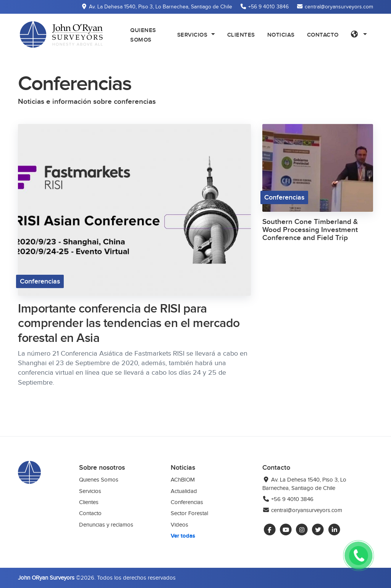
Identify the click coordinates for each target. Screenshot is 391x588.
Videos (179, 525)
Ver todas (183, 536)
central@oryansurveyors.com (302, 510)
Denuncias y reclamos (106, 525)
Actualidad (184, 491)
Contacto (90, 513)
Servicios (90, 491)
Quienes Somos (99, 480)
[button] (359, 35)
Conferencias (187, 502)
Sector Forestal (189, 513)
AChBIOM (183, 480)
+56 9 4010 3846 (288, 499)
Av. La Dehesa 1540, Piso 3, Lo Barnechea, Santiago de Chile (304, 484)
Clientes (89, 502)
